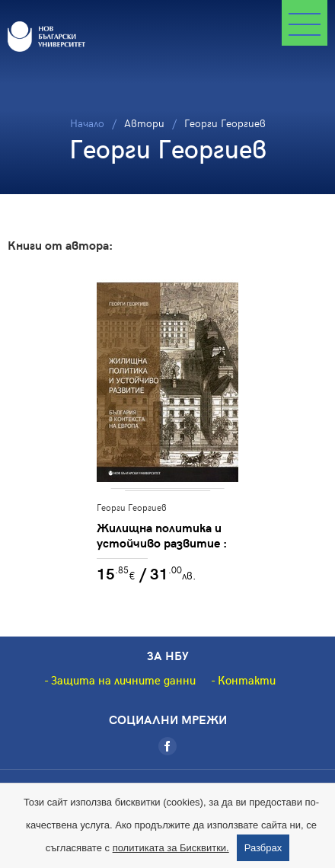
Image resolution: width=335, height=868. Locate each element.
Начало (87, 123)
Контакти (247, 680)
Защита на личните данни (123, 680)
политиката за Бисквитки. (171, 848)
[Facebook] (167, 746)
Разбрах (263, 848)
